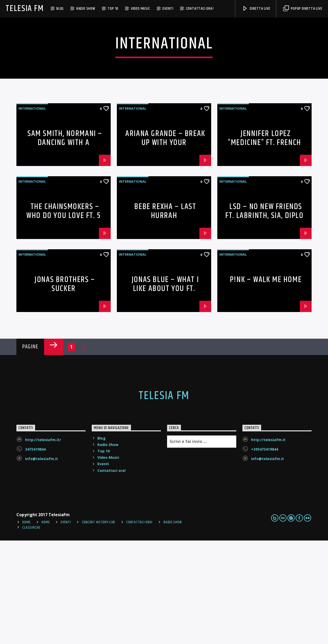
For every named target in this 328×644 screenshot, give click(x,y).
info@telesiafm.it (42, 562)
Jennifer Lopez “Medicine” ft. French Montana (264, 246)
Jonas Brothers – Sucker (65, 388)
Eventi (168, 9)
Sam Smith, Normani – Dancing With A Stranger (65, 246)
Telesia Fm (25, 9)
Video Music (141, 9)
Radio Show (86, 9)
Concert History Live (99, 626)
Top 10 (113, 9)
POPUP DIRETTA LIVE (303, 9)
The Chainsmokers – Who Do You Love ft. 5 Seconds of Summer (64, 319)
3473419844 (35, 553)
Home (26, 626)
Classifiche (31, 631)
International (32, 212)
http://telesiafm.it (268, 543)
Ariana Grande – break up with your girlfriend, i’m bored (165, 246)
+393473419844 (265, 553)
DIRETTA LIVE (256, 9)
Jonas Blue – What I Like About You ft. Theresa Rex (165, 392)
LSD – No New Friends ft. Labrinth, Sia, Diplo (264, 315)
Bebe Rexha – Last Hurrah (165, 315)
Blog (60, 9)
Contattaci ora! (200, 9)
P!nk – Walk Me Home (266, 383)
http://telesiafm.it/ (43, 543)
